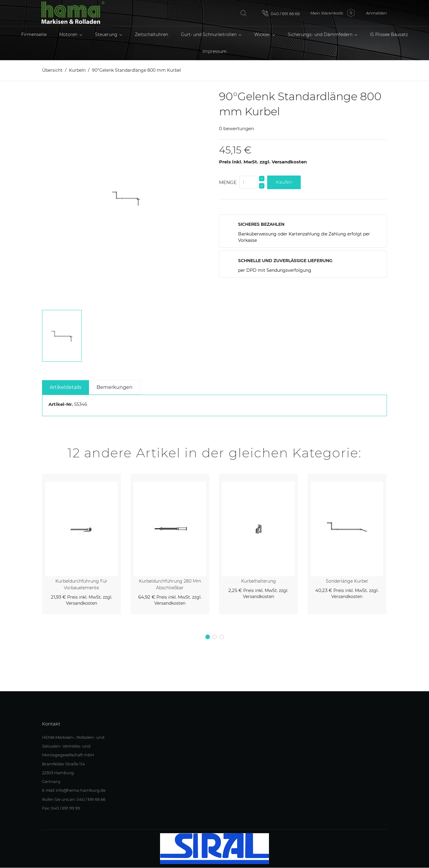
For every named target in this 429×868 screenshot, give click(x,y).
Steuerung (107, 35)
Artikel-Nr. (61, 404)
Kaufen (284, 182)
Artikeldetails (65, 387)
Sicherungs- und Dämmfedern (321, 35)
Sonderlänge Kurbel (347, 581)
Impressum (214, 51)
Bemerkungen (115, 387)
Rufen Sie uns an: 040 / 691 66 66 (74, 799)
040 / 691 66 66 (281, 13)
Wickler (263, 35)
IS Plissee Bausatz (389, 35)
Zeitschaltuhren (152, 35)
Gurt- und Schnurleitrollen (209, 35)
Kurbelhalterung (259, 581)
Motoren (69, 35)
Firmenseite (34, 35)
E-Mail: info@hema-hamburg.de (74, 791)
